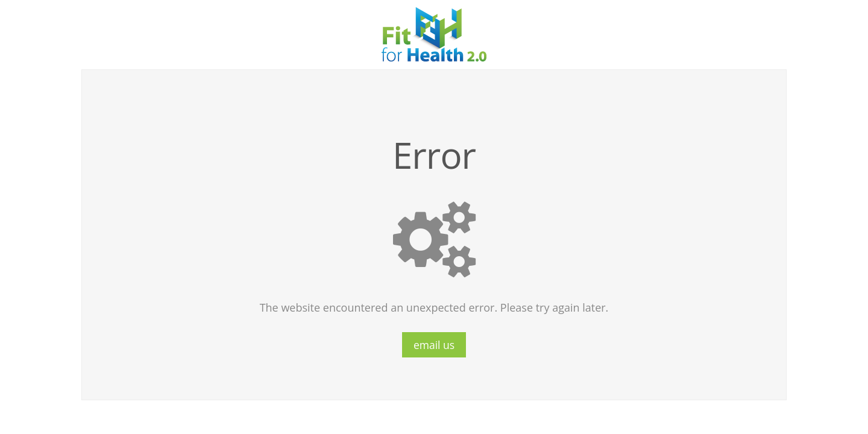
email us (434, 345)
